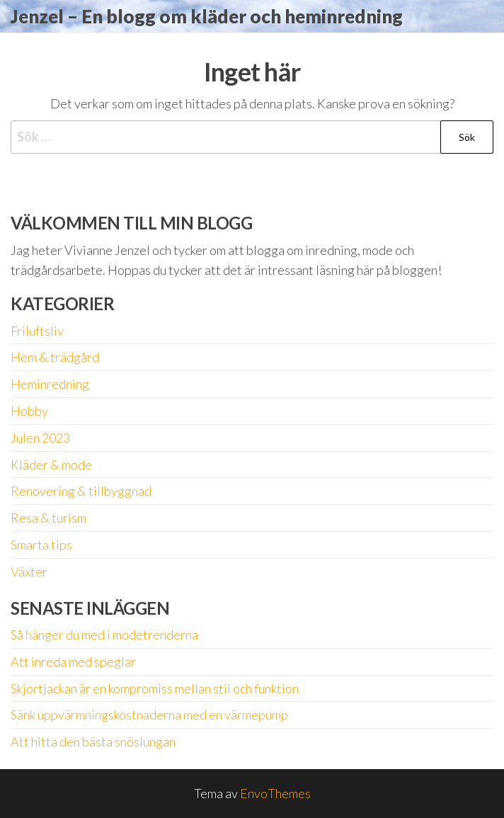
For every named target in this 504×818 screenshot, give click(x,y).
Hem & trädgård (55, 357)
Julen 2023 (40, 438)
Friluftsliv (37, 331)
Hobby (29, 411)
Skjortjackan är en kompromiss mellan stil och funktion (155, 688)
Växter (29, 572)
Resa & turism (48, 518)
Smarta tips (41, 545)
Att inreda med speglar (73, 661)
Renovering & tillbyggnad (81, 491)
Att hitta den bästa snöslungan (93, 742)
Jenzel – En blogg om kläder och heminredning (207, 16)
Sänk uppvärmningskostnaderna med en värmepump (149, 715)
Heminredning (50, 384)
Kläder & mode (51, 465)
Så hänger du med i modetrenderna (104, 635)
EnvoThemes (275, 793)
